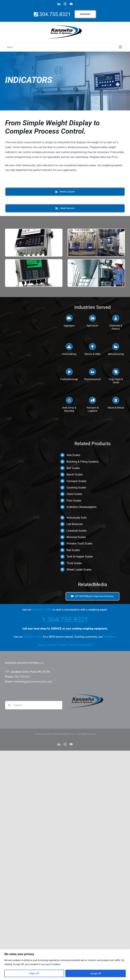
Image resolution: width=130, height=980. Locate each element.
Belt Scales (73, 468)
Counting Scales (76, 488)
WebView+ (110, 637)
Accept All (96, 973)
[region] (65, 965)
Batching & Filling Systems (83, 462)
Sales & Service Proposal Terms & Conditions (65, 645)
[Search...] (34, 705)
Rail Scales (73, 550)
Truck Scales (74, 563)
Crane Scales (74, 494)
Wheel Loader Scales (79, 570)
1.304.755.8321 (65, 620)
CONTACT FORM (42, 610)
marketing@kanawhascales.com (33, 682)
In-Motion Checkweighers (82, 507)
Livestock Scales (77, 531)
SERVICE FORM (33, 637)
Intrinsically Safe (77, 518)
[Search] (9, 705)
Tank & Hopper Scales (80, 557)
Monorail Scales (76, 537)
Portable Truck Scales (79, 544)
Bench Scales (75, 475)
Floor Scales (74, 501)
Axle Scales (73, 455)
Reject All (34, 973)
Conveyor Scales (76, 481)
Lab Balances (75, 524)
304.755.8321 (54, 14)
